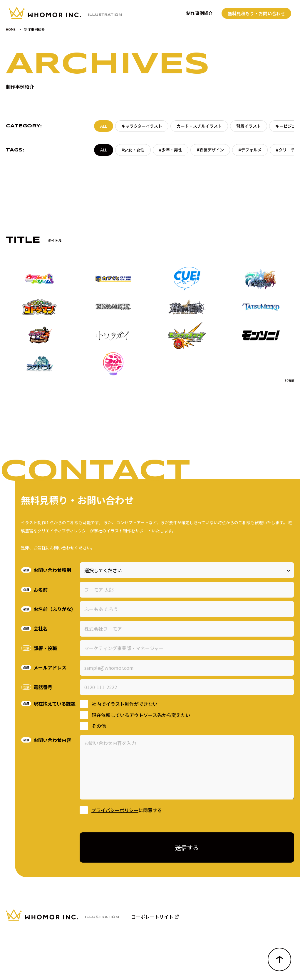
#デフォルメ (250, 150)
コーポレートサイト (155, 917)
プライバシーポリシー (115, 810)
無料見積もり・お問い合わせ (256, 13)
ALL (104, 126)
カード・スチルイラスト (199, 126)
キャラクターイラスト (142, 126)
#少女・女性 (133, 150)
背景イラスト (249, 126)
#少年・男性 (171, 150)
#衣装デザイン (210, 150)
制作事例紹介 (200, 13)
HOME (11, 29)
